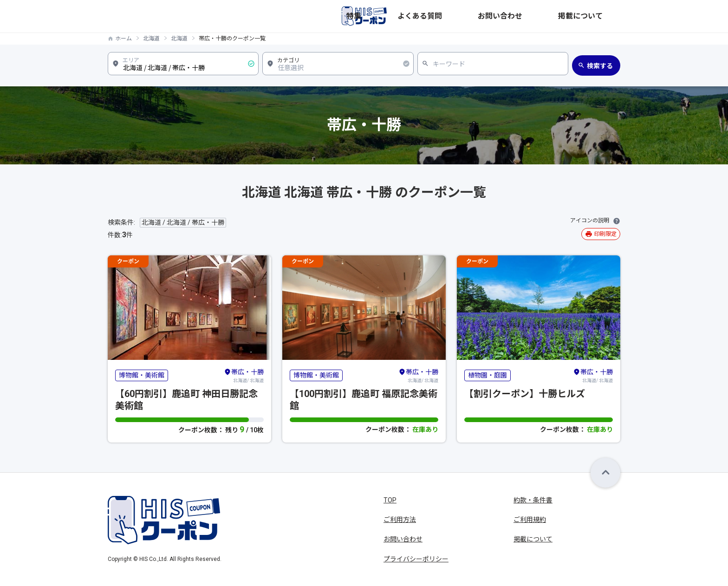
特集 (463, 16)
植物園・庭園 (487, 375)
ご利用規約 (530, 520)
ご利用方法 (400, 520)
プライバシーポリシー (416, 559)
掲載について (601, 16)
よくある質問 (500, 16)
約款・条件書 (533, 500)
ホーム (123, 39)
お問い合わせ (551, 16)
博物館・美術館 (142, 375)
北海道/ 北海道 (244, 375)
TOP (390, 500)
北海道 (151, 39)
